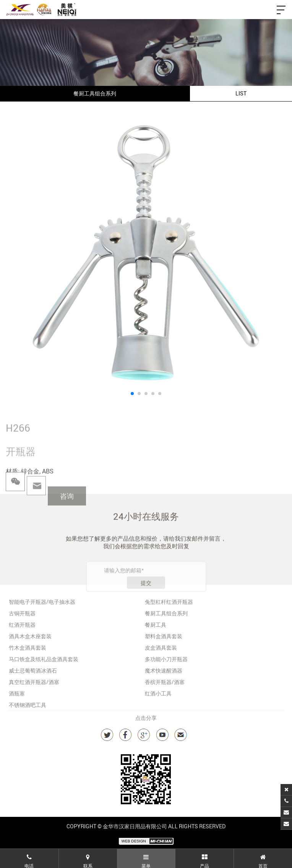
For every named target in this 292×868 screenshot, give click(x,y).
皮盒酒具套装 (161, 648)
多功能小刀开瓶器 (166, 659)
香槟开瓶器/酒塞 (165, 682)
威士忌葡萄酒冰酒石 (33, 670)
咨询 (67, 506)
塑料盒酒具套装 (164, 636)
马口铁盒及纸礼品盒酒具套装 (44, 659)
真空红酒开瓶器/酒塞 (34, 682)
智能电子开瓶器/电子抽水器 (42, 602)
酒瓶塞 (17, 693)
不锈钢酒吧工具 (28, 705)
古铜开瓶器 (22, 613)
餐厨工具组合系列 (166, 613)
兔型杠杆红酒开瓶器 (169, 602)
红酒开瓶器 (22, 625)
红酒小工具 (158, 693)
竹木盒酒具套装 (28, 648)
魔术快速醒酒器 (164, 670)
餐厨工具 (156, 625)
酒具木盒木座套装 (30, 636)
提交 (146, 594)
